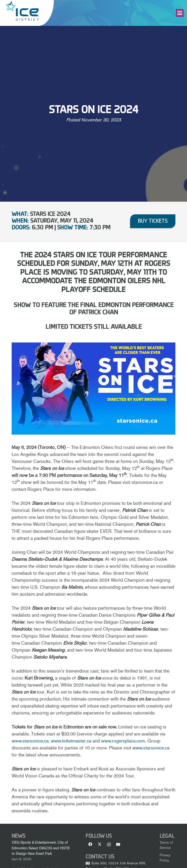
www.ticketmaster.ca (71, 741)
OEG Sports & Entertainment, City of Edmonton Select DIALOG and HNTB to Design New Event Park (41, 848)
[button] (180, 13)
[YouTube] (118, 844)
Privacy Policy (165, 858)
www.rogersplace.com (123, 741)
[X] (100, 844)
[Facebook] (90, 844)
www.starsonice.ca (30, 741)
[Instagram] (109, 844)
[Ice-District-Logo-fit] (22, 11)
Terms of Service (166, 845)
